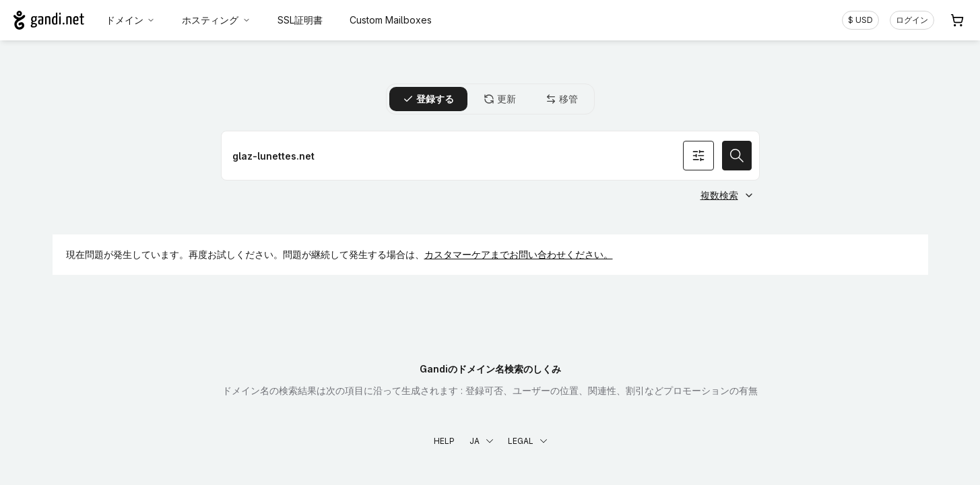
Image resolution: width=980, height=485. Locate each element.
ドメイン (131, 20)
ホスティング (216, 20)
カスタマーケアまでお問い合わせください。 (519, 254)
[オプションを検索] (698, 156)
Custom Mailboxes (391, 20)
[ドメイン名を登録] (490, 156)
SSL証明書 (300, 20)
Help (444, 441)
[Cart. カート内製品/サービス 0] (957, 20)
